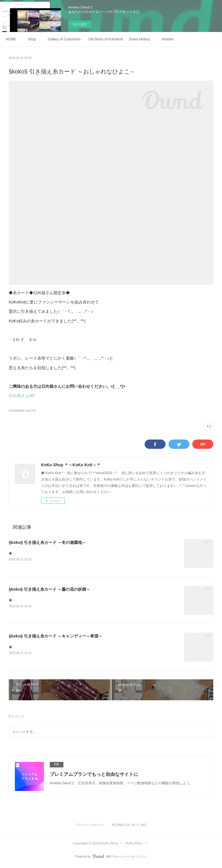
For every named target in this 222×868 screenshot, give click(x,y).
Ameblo (167, 39)
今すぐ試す (80, 24)
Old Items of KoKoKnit (106, 39)
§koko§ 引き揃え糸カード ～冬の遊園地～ (47, 542)
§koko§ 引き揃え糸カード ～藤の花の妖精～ (49, 590)
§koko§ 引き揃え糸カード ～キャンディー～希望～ (56, 637)
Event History (140, 39)
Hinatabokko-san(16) (22, 411)
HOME (11, 39)
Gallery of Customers (64, 39)
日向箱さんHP (22, 396)
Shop (32, 39)
